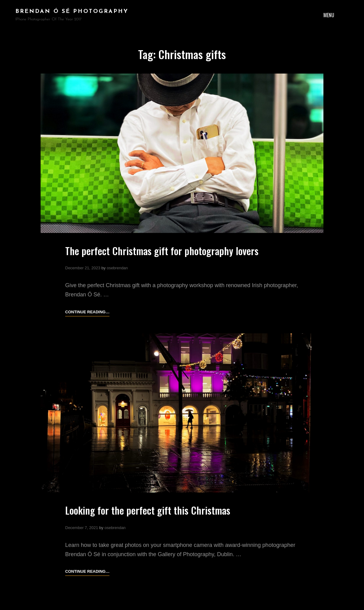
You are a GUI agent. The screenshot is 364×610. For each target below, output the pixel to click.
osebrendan (117, 268)
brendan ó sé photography (72, 12)
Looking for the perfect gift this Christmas (148, 510)
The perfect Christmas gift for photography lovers (162, 251)
